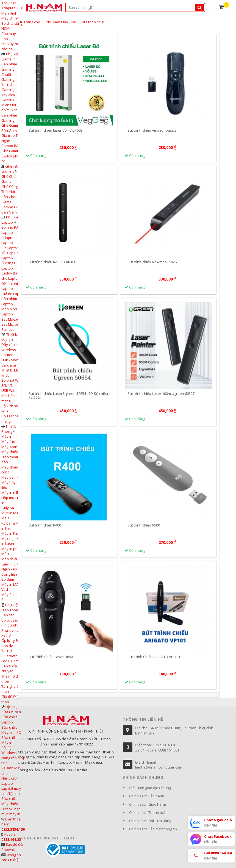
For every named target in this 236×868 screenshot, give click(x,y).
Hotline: (12, 837)
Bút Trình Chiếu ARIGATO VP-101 (154, 662)
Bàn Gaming (12, 131)
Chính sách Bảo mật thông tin (153, 829)
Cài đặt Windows (9, 750)
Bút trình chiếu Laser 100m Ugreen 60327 (161, 398)
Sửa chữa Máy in (9, 740)
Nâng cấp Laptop (9, 781)
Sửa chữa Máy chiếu (10, 801)
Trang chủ (30, 22)
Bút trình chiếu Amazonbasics (152, 130)
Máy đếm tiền (12, 477)
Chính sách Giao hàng (147, 804)
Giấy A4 (8, 508)
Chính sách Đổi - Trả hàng (150, 821)
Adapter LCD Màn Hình (12, 11)
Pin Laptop (10, 248)
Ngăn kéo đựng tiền (9, 572)
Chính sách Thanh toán (148, 812)
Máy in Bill (10, 493)
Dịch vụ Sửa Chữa (10, 709)
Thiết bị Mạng (10, 337)
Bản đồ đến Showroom (13, 847)
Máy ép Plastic (8, 597)
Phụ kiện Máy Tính (61, 22)
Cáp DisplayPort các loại (11, 44)
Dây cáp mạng (13, 345)
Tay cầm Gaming (8, 97)
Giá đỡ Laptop (13, 294)
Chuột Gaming (8, 77)
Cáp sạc (8, 615)
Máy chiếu (10, 452)
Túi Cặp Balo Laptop (12, 255)
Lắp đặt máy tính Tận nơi (11, 791)
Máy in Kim (10, 533)
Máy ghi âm (11, 18)
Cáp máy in (11, 34)
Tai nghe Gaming (9, 87)
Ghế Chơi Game (9, 179)
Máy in (7, 436)
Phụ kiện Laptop (11, 220)
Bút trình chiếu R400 (45, 530)
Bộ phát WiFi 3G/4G (12, 383)
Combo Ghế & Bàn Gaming (13, 210)
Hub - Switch (12, 360)
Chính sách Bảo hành (147, 796)
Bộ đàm (8, 579)
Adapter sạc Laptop (11, 240)
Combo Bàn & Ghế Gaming (13, 148)
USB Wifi (8, 390)
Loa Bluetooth (13, 661)
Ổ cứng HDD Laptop (11, 266)
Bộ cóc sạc (10, 620)
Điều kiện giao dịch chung (150, 788)
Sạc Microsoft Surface (13, 327)
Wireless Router (9, 352)
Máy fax (8, 442)
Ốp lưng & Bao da (10, 643)
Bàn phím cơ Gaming (12, 118)
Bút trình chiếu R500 (144, 530)
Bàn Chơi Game (9, 199)
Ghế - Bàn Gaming (11, 169)
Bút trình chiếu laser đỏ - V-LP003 (55, 130)
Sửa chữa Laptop (9, 719)
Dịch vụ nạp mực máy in (11, 812)
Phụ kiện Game (11, 56)
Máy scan (9, 447)
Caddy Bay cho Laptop (11, 276)
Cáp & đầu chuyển (10, 669)
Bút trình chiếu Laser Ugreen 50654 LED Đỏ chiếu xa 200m (68, 400)
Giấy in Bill (10, 564)
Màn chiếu (10, 559)
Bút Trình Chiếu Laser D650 (51, 662)
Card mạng (10, 365)
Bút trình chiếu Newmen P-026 (152, 262)
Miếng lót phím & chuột (12, 108)
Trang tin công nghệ (11, 857)
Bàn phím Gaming (9, 67)
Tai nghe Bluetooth (9, 653)
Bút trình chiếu (94, 22)
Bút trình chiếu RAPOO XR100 (52, 262)
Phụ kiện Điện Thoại (10, 607)
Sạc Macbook (12, 319)
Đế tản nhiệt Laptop (11, 286)
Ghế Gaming (12, 125)
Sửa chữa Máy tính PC (11, 730)
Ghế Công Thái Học (9, 189)
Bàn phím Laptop (9, 301)
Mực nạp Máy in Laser (13, 541)
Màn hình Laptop (9, 311)
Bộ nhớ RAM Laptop (11, 230)
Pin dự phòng (13, 625)
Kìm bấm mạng (8, 398)
